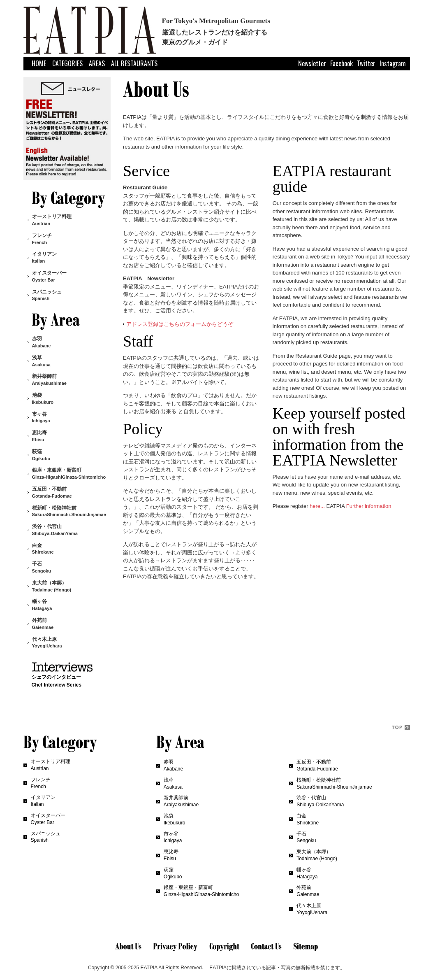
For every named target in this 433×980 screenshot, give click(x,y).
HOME (39, 63)
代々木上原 (47, 642)
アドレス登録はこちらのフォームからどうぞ (180, 324)
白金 (43, 549)
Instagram (393, 63)
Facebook (342, 63)
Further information (369, 506)
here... (317, 506)
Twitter (366, 63)
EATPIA (149, 968)
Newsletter (312, 63)
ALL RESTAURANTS (134, 63)
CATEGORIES (67, 63)
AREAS (97, 63)
